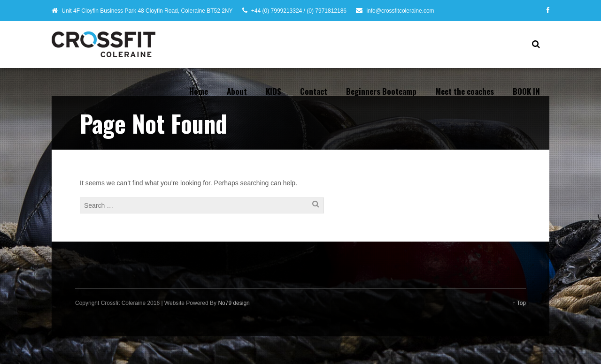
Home (199, 91)
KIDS (274, 91)
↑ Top (519, 303)
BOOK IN (526, 91)
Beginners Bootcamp (381, 91)
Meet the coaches (465, 91)
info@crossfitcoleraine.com (400, 11)
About (237, 91)
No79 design (234, 303)
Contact (314, 91)
